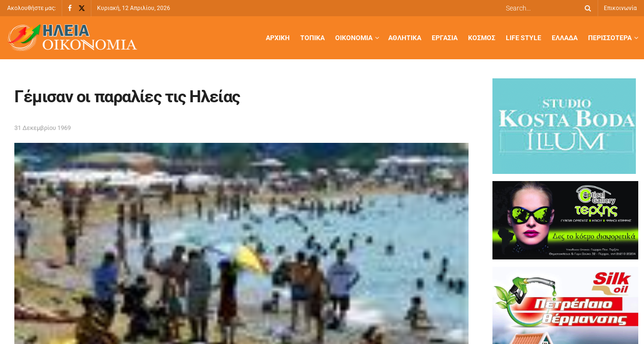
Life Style (524, 38)
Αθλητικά (405, 38)
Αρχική (278, 38)
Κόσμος (482, 38)
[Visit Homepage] (72, 38)
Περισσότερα (610, 38)
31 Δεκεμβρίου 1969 (43, 128)
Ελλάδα (565, 38)
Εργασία (445, 38)
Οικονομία (354, 38)
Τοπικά (312, 38)
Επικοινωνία (620, 8)
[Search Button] (586, 8)
